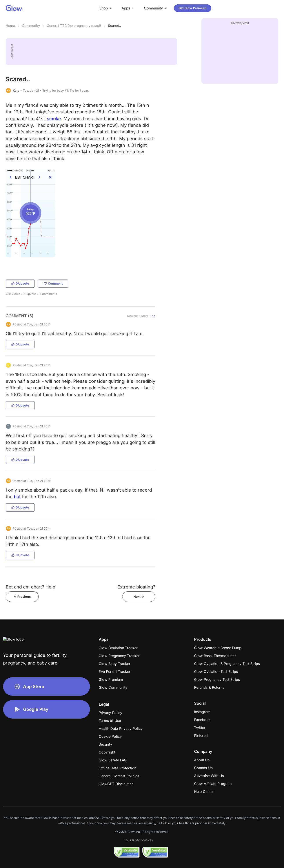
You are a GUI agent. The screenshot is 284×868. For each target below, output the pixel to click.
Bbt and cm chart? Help (30, 587)
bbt (17, 497)
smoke (54, 119)
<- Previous (22, 597)
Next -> (139, 597)
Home (10, 26)
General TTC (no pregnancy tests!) (74, 26)
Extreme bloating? (136, 587)
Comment (53, 283)
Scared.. (114, 26)
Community (31, 26)
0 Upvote (20, 283)
